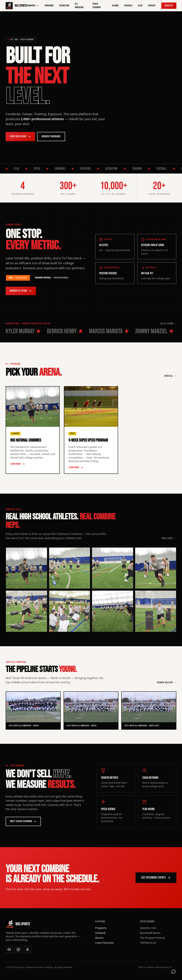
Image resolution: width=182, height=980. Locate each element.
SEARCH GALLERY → (167, 682)
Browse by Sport (21, 291)
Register (169, 6)
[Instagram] (18, 949)
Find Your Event (20, 136)
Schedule (128, 6)
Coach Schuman (97, 6)
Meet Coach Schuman (23, 821)
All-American (79, 6)
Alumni (115, 6)
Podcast (152, 6)
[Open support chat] (174, 972)
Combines (33, 6)
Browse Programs (51, 136)
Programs (49, 6)
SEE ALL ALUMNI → (168, 324)
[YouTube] (9, 949)
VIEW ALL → (170, 376)
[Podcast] (27, 949)
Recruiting (64, 6)
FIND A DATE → (169, 538)
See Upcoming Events (156, 878)
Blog (140, 6)
